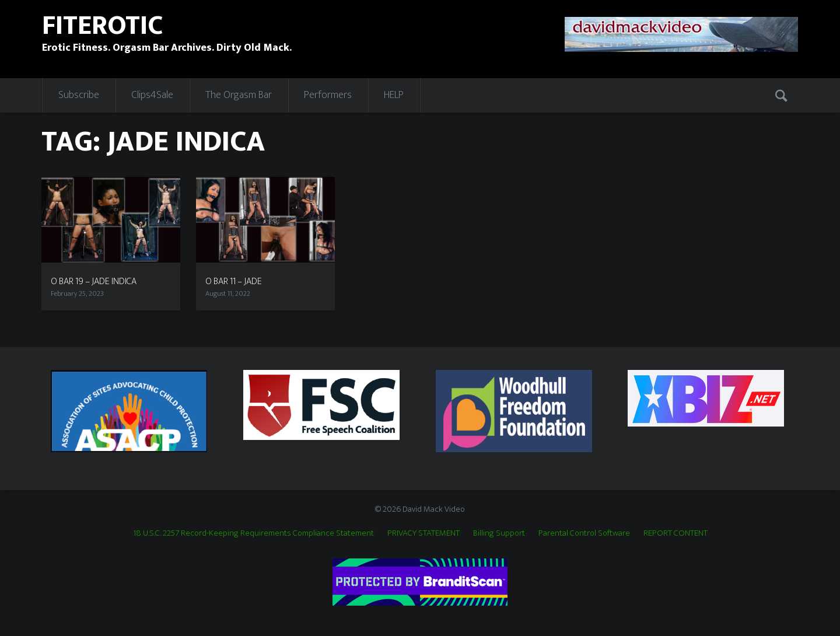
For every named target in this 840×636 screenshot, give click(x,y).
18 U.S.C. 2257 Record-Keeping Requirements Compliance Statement (253, 533)
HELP (394, 95)
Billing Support (499, 533)
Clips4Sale (152, 95)
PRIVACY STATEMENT (423, 533)
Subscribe (79, 95)
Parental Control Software (584, 533)
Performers (328, 95)
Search (782, 95)
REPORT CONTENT (675, 533)
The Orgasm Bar (239, 95)
